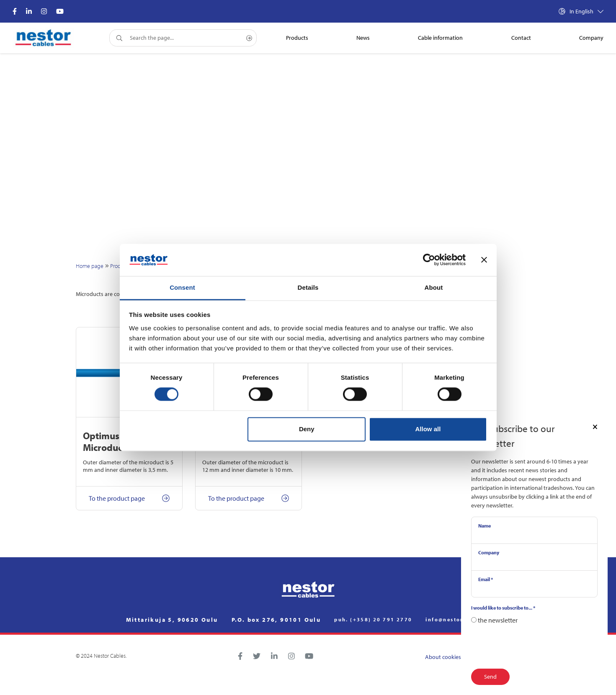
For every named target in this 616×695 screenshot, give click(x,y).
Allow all (428, 429)
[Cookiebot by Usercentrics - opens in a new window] (429, 260)
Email (486, 579)
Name (485, 526)
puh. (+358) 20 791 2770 (373, 620)
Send (490, 677)
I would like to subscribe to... (503, 608)
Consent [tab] (182, 287)
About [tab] (434, 287)
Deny (307, 429)
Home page (90, 266)
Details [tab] (308, 287)
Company (489, 552)
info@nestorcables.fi (458, 620)
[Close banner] (484, 260)
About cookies (443, 657)
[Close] (595, 426)
